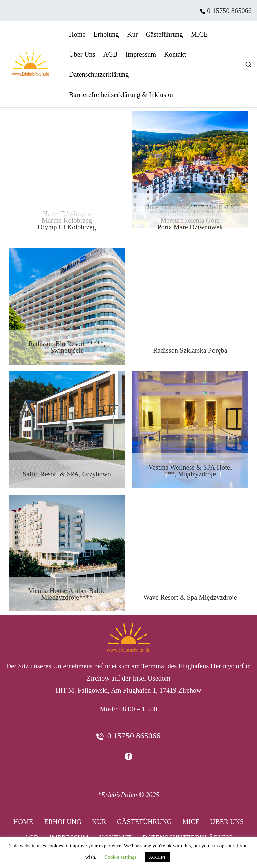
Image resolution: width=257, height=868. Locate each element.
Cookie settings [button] (120, 857)
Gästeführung (164, 34)
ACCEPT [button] (157, 857)
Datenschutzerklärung (99, 74)
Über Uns (82, 54)
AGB (111, 54)
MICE (200, 34)
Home (77, 34)
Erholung (106, 34)
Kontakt (175, 54)
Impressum (141, 54)
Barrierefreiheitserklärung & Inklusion (122, 95)
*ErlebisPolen (117, 795)
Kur (133, 34)
